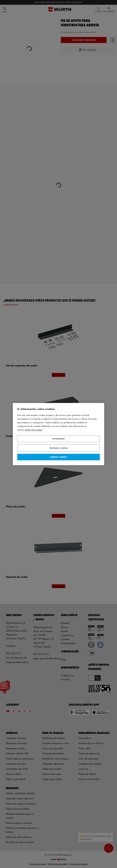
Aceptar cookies (58, 457)
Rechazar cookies (59, 448)
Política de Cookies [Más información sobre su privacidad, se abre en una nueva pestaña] (34, 430)
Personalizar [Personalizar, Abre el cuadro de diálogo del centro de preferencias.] (58, 439)
